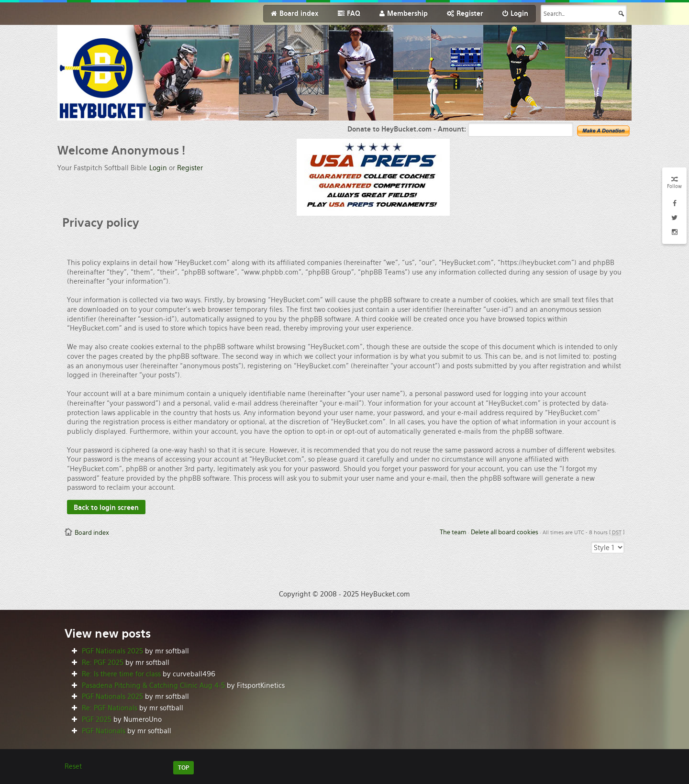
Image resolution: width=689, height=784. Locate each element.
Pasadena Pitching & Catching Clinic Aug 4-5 (153, 685)
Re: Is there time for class (121, 674)
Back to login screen (106, 508)
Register (190, 168)
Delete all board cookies (505, 532)
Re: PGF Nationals (110, 708)
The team (453, 532)
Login (158, 168)
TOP (183, 768)
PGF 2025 (97, 719)
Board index (92, 533)
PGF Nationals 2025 (112, 651)
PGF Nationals (104, 731)
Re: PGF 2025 (103, 663)
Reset (73, 766)
